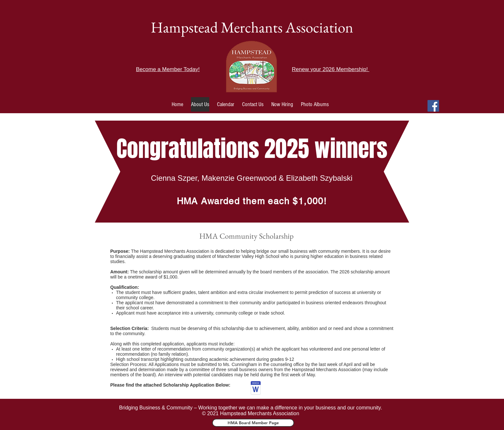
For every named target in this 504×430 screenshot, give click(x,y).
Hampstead (184, 27)
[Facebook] (433, 106)
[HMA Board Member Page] (253, 423)
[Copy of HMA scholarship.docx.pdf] (256, 389)
